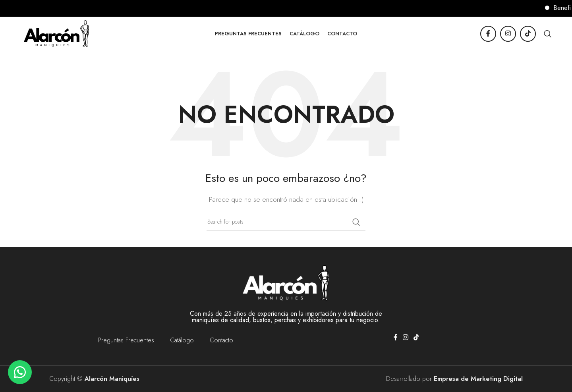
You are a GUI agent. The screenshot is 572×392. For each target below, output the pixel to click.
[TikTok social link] (528, 34)
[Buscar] (548, 34)
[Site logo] (56, 33)
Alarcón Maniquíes (112, 379)
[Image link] (286, 282)
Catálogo (182, 340)
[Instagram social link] (508, 34)
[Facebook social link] (488, 34)
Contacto (221, 340)
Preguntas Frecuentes (126, 340)
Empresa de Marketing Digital (478, 379)
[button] (20, 372)
